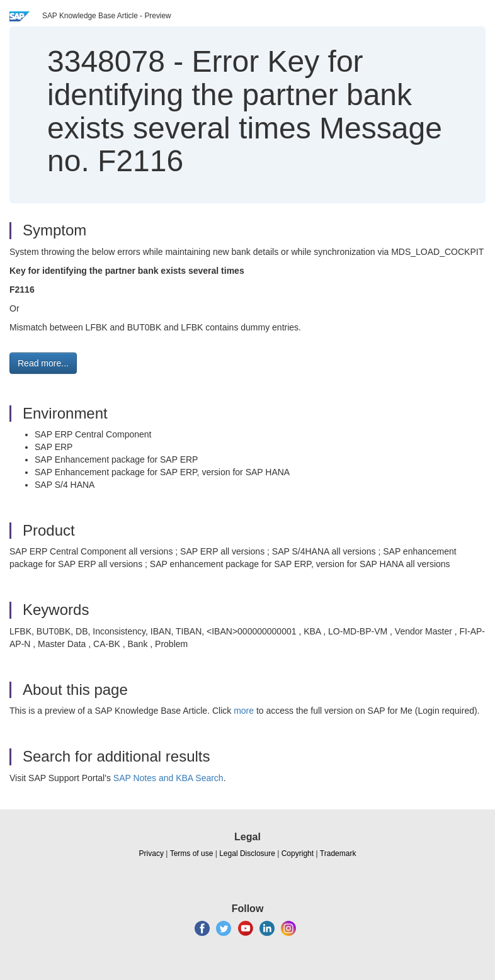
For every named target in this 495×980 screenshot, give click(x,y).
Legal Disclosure (247, 853)
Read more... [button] (43, 363)
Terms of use (192, 853)
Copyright (298, 853)
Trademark (338, 853)
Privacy (151, 853)
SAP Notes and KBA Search (168, 778)
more (244, 711)
